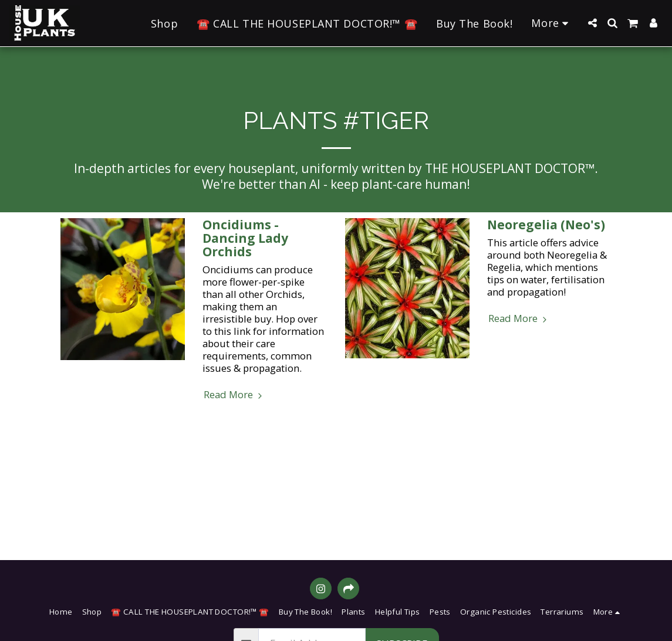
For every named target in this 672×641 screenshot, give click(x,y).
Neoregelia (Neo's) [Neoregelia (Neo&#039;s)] (546, 225)
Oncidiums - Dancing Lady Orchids (245, 238)
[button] (592, 23)
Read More (234, 394)
